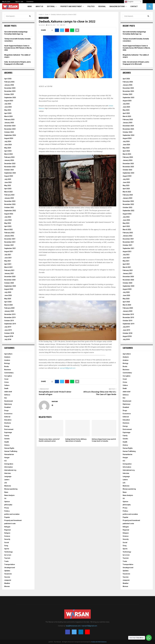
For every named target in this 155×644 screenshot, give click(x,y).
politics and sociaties (12, 514)
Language (8, 476)
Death (6, 388)
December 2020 (10, 277)
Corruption (8, 376)
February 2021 (9, 270)
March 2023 (8, 192)
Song (6, 546)
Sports (7, 549)
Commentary (9, 373)
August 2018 (9, 336)
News (30, 6)
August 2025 (9, 101)
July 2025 (8, 104)
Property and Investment (71, 6)
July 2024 (8, 141)
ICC (5, 461)
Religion (7, 533)
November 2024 (10, 129)
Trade (6, 561)
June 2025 (8, 107)
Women (7, 586)
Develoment (9, 401)
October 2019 (9, 321)
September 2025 (10, 98)
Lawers (7, 480)
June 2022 (8, 220)
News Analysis (9, 495)
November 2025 (10, 91)
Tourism (7, 558)
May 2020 (8, 299)
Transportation (10, 564)
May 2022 (8, 223)
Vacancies (8, 574)
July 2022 (8, 217)
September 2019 (10, 324)
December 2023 (10, 164)
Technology (8, 552)
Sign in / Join (18, 2)
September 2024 (10, 135)
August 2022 (9, 214)
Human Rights (9, 448)
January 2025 (9, 123)
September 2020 (10, 286)
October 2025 (9, 94)
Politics (91, 6)
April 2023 (8, 189)
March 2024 (8, 154)
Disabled (7, 407)
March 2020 (8, 305)
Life (6, 483)
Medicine (8, 486)
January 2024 (9, 160)
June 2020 (8, 295)
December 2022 (10, 201)
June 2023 (8, 182)
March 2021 (8, 267)
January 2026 (9, 85)
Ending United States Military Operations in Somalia (76, 440)
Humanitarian (9, 454)
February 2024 (9, 157)
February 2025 (9, 119)
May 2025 (8, 110)
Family (7, 436)
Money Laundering (11, 489)
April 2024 (8, 151)
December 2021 (10, 239)
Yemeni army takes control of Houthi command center (49, 440)
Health (7, 442)
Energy (7, 426)
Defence (7, 395)
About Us (39, 6)
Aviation (7, 360)
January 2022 (9, 236)
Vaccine (7, 577)
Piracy (7, 508)
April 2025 (8, 113)
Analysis (7, 357)
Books (7, 366)
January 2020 (9, 311)
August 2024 (9, 138)
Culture (7, 385)
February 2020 (9, 308)
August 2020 (9, 289)
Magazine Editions (117, 6)
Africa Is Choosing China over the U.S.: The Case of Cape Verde (100, 393)
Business (8, 370)
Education (8, 420)
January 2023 (9, 198)
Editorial (51, 6)
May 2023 (8, 185)
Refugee (46, 18)
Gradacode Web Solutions (99, 642)
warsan (43, 25)
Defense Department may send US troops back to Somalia (104, 440)
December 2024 (10, 126)
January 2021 (9, 273)
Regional (102, 6)
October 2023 (9, 170)
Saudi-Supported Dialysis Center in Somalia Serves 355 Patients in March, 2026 (18, 48)
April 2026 (8, 79)
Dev (6, 398)
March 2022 (8, 230)
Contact (134, 6)
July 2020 (8, 292)
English (129, 2)
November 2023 (10, 167)
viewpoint (8, 580)
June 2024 (8, 145)
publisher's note (10, 524)
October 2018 (9, 333)
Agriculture (8, 354)
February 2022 (9, 233)
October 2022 (9, 207)
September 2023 (10, 173)
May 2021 (8, 261)
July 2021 (8, 255)
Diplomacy (8, 404)
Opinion (7, 502)
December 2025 (10, 88)
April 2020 (8, 302)
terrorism (8, 555)
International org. (10, 470)
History (7, 445)
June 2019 (8, 330)
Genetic (7, 439)
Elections (8, 423)
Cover (41, 18)
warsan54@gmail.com (68, 368)
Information (9, 467)
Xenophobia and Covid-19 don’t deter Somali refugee (55, 393)
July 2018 (8, 339)
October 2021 (9, 245)
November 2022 (10, 204)
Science (7, 536)
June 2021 (8, 258)
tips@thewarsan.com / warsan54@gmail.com (82, 626)
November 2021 (10, 242)
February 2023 (9, 195)
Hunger (7, 458)
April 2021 (8, 264)
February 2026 (9, 82)
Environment (9, 429)
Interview (7, 473)
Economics (30, 2)
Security (7, 539)
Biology (7, 363)
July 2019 (8, 327)
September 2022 (10, 211)
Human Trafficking (11, 451)
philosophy (8, 505)
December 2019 (10, 314)
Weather (7, 583)
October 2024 (9, 132)
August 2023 (9, 176)
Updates (7, 571)
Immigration (9, 464)
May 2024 (8, 148)
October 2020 (9, 283)
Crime (6, 382)
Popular (7, 517)
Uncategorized (10, 568)
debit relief (8, 392)
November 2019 (10, 317)
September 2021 (10, 248)
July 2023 (8, 179)
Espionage (8, 432)
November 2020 (10, 280)
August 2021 (9, 251)
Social (7, 542)
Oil (5, 498)
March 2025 (8, 116)
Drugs (6, 410)
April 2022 (8, 226)
